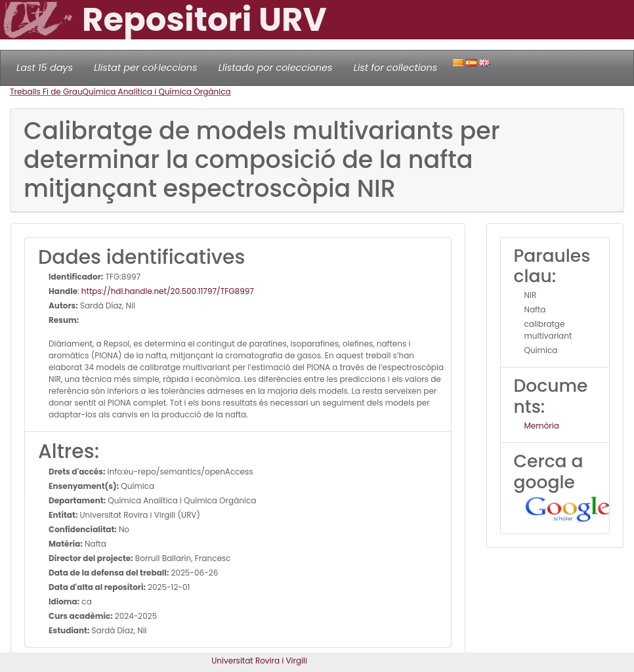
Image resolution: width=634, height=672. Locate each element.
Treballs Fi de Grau (46, 92)
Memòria (542, 426)
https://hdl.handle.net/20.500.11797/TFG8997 (168, 291)
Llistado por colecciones (276, 68)
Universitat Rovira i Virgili (259, 661)
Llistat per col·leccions (146, 68)
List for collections (395, 68)
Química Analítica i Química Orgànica (157, 92)
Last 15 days (45, 68)
